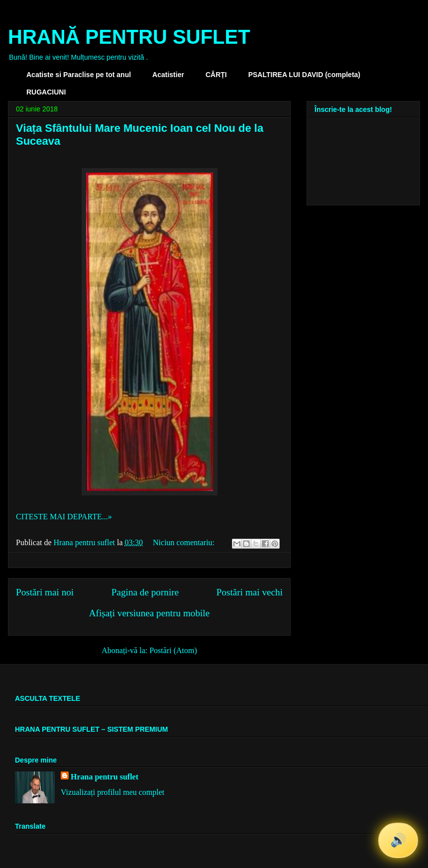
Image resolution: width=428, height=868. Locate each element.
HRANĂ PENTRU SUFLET (129, 37)
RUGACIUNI (46, 92)
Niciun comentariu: (185, 542)
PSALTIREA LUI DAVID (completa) (304, 75)
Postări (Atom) (173, 650)
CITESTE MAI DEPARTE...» (64, 517)
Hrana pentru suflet (105, 777)
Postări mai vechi (250, 592)
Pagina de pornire (145, 592)
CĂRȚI (216, 75)
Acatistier (168, 75)
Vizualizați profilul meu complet (112, 792)
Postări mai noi (45, 592)
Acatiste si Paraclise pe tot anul (79, 75)
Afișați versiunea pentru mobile (149, 613)
